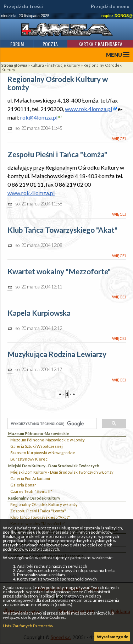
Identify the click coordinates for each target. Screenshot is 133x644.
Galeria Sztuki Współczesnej (37, 446)
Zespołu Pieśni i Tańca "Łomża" (38, 511)
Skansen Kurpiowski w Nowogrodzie (43, 453)
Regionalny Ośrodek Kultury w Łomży (44, 504)
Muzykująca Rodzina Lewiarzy (57, 354)
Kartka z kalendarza (100, 44)
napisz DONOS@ (117, 16)
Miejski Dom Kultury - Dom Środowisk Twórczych (54, 466)
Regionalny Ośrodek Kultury (34, 498)
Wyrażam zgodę (112, 637)
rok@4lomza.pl (39, 117)
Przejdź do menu (110, 6)
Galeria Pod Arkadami (30, 478)
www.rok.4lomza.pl (88, 109)
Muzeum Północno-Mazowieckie (38, 433)
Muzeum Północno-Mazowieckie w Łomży (48, 440)
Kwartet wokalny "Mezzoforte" (59, 272)
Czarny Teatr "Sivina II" (31, 491)
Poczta (50, 44)
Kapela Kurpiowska (39, 313)
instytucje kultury (64, 65)
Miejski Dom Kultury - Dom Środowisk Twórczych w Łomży (62, 472)
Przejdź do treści (23, 6)
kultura (37, 65)
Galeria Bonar (23, 485)
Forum (17, 44)
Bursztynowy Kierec (29, 459)
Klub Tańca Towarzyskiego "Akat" (40, 517)
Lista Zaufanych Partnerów (28, 626)
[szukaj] (51, 424)
